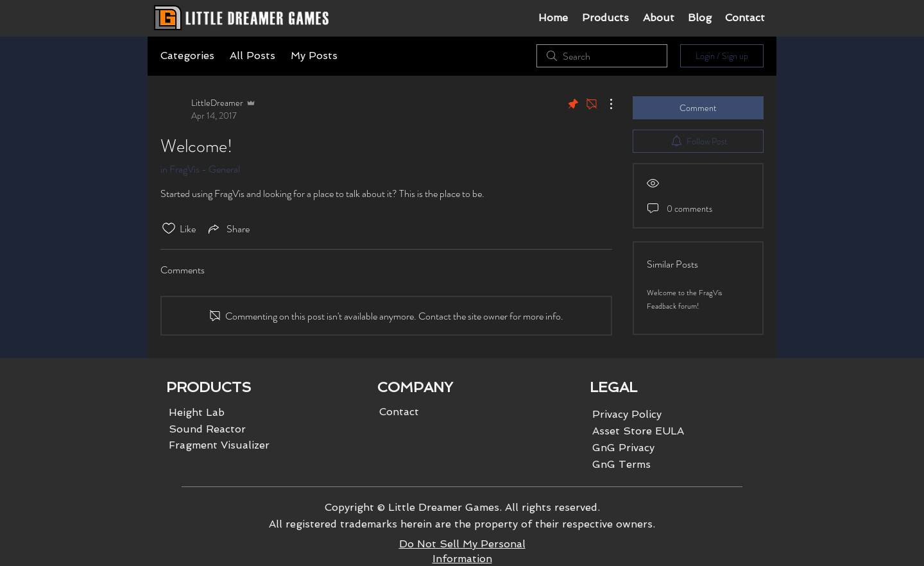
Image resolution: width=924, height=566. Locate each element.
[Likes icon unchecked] (169, 228)
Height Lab (197, 412)
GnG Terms (621, 464)
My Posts (314, 56)
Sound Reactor (207, 429)
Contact (399, 412)
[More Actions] (604, 104)
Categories (187, 56)
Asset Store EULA (638, 431)
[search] (602, 56)
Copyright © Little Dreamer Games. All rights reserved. (462, 507)
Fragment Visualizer (219, 445)
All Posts (252, 56)
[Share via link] (228, 228)
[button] (605, 18)
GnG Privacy (623, 448)
